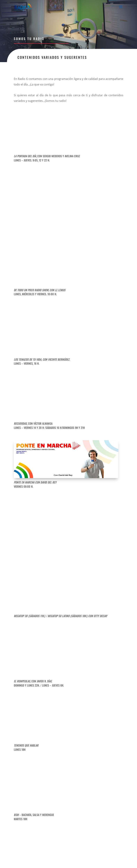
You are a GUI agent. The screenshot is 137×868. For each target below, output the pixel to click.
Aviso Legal (60, 859)
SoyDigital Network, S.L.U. (79, 863)
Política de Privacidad (83, 859)
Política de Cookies (110, 859)
